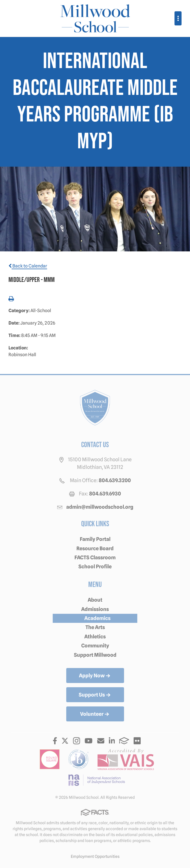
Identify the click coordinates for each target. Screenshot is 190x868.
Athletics (95, 637)
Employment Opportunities (95, 856)
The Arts (95, 627)
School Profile (95, 566)
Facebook (55, 741)
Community (95, 646)
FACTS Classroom (95, 557)
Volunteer (95, 714)
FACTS (124, 741)
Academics (97, 618)
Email (101, 741)
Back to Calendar (28, 266)
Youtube (89, 741)
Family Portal (95, 539)
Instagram (77, 741)
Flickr (137, 741)
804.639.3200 (115, 480)
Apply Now (95, 676)
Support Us (95, 695)
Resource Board (95, 548)
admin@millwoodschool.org (100, 507)
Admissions (95, 609)
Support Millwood (95, 655)
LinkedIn (112, 741)
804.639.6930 (105, 494)
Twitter (65, 741)
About (95, 600)
